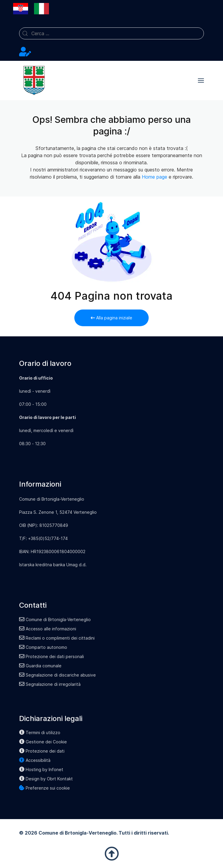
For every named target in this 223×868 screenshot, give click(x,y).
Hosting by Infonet (41, 769)
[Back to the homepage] (34, 81)
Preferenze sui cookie (44, 788)
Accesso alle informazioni (48, 629)
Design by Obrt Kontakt (46, 779)
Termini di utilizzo (40, 732)
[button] (201, 81)
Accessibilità (35, 760)
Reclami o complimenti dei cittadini (57, 638)
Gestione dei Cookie (43, 742)
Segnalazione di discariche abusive (57, 675)
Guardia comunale (40, 666)
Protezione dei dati (42, 751)
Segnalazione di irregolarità (50, 684)
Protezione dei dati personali (51, 656)
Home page (154, 177)
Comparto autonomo (43, 647)
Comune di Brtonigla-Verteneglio (55, 619)
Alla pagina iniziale (111, 318)
